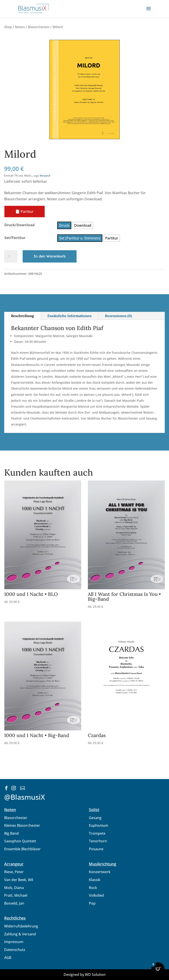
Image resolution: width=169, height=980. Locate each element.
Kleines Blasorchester (22, 825)
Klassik (95, 880)
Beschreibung (22, 316)
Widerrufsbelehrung (21, 926)
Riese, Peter (14, 872)
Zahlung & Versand (20, 934)
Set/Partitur (15, 238)
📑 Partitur (25, 212)
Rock (93, 888)
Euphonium (99, 825)
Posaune (96, 849)
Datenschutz (15, 950)
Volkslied (96, 895)
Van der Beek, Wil (19, 880)
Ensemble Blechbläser (22, 849)
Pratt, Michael (16, 895)
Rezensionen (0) (118, 316)
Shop (8, 27)
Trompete (97, 833)
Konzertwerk (100, 872)
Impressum (14, 942)
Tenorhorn (98, 841)
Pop (92, 903)
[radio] (64, 225)
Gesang (95, 818)
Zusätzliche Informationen (69, 316)
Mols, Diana (14, 888)
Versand (45, 176)
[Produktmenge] (11, 256)
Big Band (11, 833)
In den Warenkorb (50, 256)
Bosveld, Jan (14, 903)
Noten (20, 27)
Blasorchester (39, 27)
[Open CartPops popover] (158, 969)
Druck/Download (19, 225)
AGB (8, 958)
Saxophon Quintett (20, 841)
